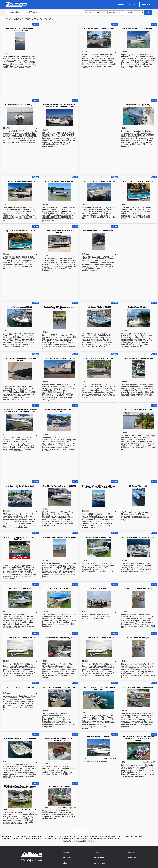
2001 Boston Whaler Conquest (99, 737)
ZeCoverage (99, 858)
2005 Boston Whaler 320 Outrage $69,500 (99, 181)
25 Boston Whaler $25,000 (99, 588)
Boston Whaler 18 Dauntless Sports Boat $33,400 (20, 359)
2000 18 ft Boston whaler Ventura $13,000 (138, 537)
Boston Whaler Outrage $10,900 (20, 307)
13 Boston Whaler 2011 (138, 486)
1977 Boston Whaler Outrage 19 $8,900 (20, 638)
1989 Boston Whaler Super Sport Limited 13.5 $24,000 (99, 688)
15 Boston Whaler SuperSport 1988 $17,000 (59, 537)
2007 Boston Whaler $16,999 (138, 638)
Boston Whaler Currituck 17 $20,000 (59, 181)
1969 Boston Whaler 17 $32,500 (99, 307)
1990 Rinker (80, 838)
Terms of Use (99, 863)
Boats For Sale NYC (54, 836)
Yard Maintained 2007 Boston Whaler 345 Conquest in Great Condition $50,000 (59, 106)
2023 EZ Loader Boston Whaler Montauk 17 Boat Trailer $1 (20, 538)
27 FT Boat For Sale (30, 838)
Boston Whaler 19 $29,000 (138, 307)
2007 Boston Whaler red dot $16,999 (138, 588)
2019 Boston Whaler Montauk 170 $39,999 (20, 738)
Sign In (121, 5)
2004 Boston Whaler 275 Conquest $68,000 (138, 28)
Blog (65, 863)
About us (67, 858)
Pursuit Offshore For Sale (11, 836)
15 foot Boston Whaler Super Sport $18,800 (59, 486)
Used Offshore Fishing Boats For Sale (33, 836)
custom (63, 211)
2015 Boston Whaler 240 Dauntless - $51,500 (59, 232)
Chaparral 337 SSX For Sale (47, 838)
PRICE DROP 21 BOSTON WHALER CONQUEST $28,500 (20, 29)
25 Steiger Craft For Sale (66, 838)
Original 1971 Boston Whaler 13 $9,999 (138, 181)
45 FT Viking (89, 838)
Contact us (131, 858)
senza (148, 142)
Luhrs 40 (117, 838)
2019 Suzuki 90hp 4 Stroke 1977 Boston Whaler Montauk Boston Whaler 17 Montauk (138, 738)
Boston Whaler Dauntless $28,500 (59, 638)
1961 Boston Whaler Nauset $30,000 (20, 687)
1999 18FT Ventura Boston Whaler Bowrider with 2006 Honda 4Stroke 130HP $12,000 (20, 410)
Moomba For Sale (104, 836)
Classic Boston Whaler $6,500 (20, 588)
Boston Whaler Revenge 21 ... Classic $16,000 (59, 410)
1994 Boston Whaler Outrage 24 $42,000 (59, 358)
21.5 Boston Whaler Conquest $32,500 (99, 28)
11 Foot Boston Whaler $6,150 (59, 588)
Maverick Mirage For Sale (135, 836)
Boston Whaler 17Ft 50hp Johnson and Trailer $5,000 (59, 308)
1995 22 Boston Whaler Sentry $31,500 (138, 687)
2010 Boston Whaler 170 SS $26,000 (99, 358)
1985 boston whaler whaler (59, 786)
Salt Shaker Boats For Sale (103, 838)
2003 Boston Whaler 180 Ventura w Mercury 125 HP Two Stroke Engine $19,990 (99, 487)
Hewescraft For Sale (118, 836)
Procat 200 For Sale (68, 836)
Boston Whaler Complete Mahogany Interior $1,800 (59, 739)
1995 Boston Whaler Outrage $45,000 (138, 358)
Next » (83, 831)
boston (10, 57)
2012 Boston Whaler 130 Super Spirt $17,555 (20, 487)
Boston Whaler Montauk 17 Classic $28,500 (59, 687)
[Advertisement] (59, 61)
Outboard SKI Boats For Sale (12, 838)
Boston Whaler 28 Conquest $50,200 (138, 105)
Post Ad (146, 4)
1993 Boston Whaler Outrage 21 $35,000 (20, 181)
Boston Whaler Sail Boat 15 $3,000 (138, 410)
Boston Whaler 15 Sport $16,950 (99, 537)
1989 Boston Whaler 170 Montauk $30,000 (99, 231)
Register (132, 5)
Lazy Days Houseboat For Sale (87, 836)
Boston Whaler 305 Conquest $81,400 (20, 105)
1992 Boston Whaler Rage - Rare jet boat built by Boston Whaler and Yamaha (20, 787)
